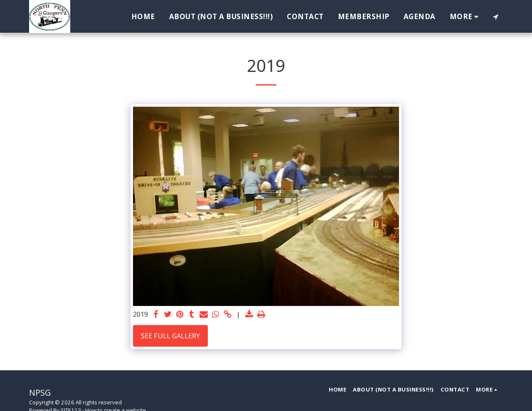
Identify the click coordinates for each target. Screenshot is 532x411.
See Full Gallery (170, 336)
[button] (496, 17)
